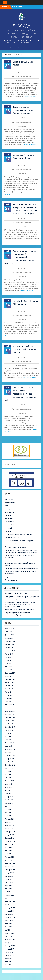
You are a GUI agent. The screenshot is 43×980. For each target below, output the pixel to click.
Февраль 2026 (10, 635)
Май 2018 (8, 930)
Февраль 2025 (10, 673)
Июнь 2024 (9, 698)
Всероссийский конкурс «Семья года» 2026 (20, 610)
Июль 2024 (9, 695)
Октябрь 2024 (10, 686)
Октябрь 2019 (10, 876)
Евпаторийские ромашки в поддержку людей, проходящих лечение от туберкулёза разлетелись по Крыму (21, 604)
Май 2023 (8, 740)
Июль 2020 (9, 848)
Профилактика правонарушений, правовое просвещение (20, 557)
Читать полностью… (31, 97)
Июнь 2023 (9, 737)
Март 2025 (9, 670)
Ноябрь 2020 (9, 835)
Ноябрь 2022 (9, 759)
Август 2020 (9, 844)
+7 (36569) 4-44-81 (11, 41)
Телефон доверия (11, 580)
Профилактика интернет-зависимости (18, 547)
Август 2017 (9, 959)
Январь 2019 (9, 905)
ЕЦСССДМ (21, 26)
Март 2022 (9, 784)
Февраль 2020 (10, 863)
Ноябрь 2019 (9, 873)
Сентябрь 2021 (10, 803)
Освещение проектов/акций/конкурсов (18, 534)
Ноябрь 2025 (9, 644)
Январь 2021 (9, 829)
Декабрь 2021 (10, 794)
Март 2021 (9, 822)
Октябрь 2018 (10, 914)
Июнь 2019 (9, 889)
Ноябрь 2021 (9, 797)
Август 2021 (9, 806)
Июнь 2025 (9, 660)
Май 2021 (8, 816)
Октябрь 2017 (10, 952)
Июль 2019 (9, 886)
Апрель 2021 (9, 819)
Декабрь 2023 (10, 717)
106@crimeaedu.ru (12, 42)
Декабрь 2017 (10, 946)
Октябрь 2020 (10, 838)
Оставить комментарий (23, 76)
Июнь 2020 (9, 851)
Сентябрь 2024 (10, 689)
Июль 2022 (9, 771)
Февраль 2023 (10, 749)
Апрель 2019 (9, 895)
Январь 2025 (9, 676)
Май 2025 (8, 664)
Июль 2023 (9, 733)
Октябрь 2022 (10, 762)
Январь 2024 (9, 714)
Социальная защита (12, 577)
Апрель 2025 (9, 667)
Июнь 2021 (9, 813)
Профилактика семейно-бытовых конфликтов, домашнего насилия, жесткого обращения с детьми (21, 563)
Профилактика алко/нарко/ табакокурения (20, 541)
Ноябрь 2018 (9, 911)
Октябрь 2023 (10, 724)
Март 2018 (9, 936)
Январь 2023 (9, 752)
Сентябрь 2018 (10, 917)
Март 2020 (9, 860)
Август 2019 (9, 882)
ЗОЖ (7, 506)
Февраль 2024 (10, 711)
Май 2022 (8, 778)
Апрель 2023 (9, 743)
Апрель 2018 (9, 933)
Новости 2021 (10, 528)
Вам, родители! (10, 503)
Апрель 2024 (9, 705)
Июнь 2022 (9, 775)
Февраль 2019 (10, 901)
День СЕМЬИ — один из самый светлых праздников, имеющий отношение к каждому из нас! (20, 394)
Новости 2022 (10, 531)
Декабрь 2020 (10, 832)
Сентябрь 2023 (10, 727)
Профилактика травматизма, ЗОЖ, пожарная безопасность (20, 573)
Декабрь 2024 (10, 679)
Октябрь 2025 (10, 648)
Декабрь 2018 (10, 908)
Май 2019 (8, 892)
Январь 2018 (9, 943)
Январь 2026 (9, 638)
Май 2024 (8, 702)
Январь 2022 (9, 790)
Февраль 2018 (10, 940)
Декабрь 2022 (10, 756)
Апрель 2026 (9, 629)
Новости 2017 (10, 515)
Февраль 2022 (10, 787)
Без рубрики (9, 499)
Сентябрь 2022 (10, 765)
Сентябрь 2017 (10, 955)
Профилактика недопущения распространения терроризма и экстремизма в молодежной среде (22, 551)
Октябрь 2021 (10, 800)
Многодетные (10, 512)
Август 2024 (9, 692)
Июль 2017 (9, 962)
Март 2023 (9, 746)
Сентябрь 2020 (10, 841)
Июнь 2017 (9, 965)
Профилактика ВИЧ (11, 544)
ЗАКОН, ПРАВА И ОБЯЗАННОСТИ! (16, 594)
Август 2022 (9, 768)
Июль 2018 (9, 924)
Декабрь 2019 (10, 870)
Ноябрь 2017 (9, 949)
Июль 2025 (9, 657)
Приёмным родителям (13, 538)
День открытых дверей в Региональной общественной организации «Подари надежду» (20, 257)
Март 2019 (9, 898)
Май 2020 (8, 854)
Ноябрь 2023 (9, 721)
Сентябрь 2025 (10, 651)
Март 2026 (9, 632)
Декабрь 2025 (10, 641)
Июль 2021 (9, 809)
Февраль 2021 (10, 825)
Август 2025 (9, 654)
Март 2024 (9, 708)
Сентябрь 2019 (10, 879)
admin (23, 72)
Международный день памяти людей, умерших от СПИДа (26, 349)
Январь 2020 (9, 867)
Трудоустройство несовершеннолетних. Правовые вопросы (23, 110)
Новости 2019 (23, 81)
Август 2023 (9, 730)
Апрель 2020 (9, 857)
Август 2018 (9, 921)
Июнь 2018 (9, 927)
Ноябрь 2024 (9, 683)
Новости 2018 (10, 519)
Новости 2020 (10, 525)
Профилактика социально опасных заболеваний (21, 568)
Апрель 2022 (9, 781)
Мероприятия (10, 509)
